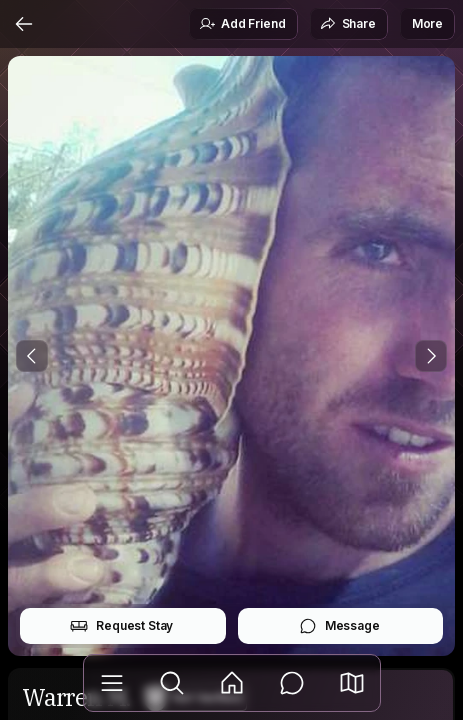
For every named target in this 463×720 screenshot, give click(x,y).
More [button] (427, 23)
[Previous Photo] (32, 356)
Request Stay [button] (121, 626)
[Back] (24, 24)
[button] (352, 683)
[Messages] (292, 683)
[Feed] (232, 683)
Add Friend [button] (242, 24)
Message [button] (339, 626)
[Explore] (172, 683)
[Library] (112, 683)
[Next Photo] (431, 356)
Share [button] (348, 24)
